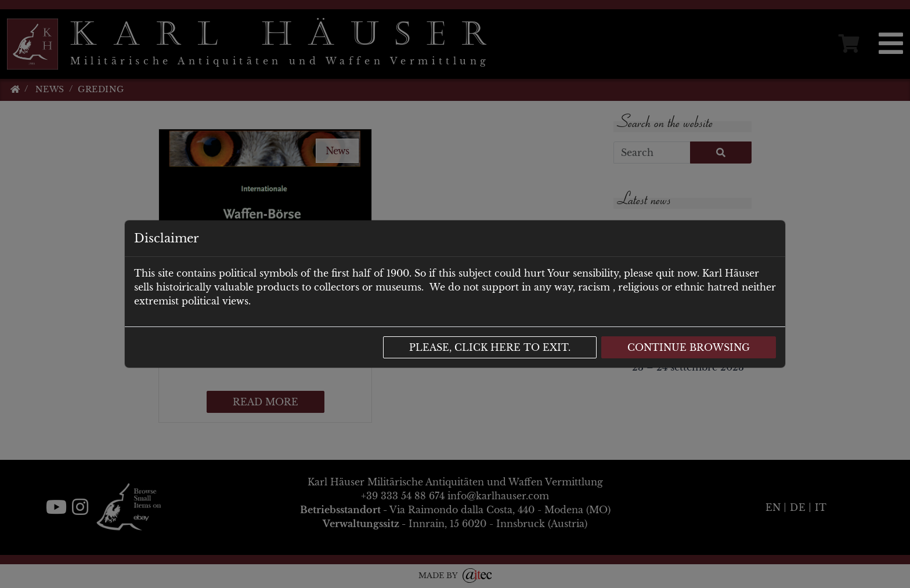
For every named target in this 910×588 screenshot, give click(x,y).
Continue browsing (689, 347)
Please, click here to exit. (490, 347)
